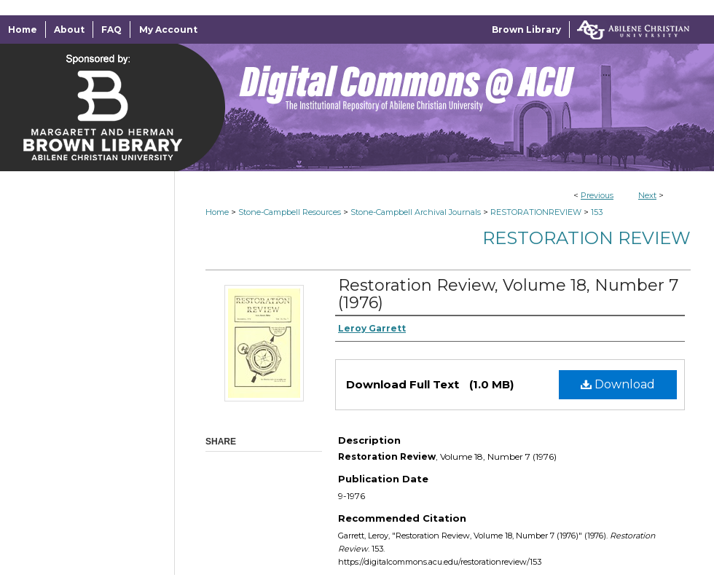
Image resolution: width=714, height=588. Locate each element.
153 (597, 212)
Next (647, 195)
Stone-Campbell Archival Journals (416, 212)
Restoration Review (586, 238)
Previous (597, 195)
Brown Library (526, 30)
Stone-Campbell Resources (290, 212)
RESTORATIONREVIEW (536, 212)
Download (618, 384)
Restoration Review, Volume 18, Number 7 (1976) (508, 294)
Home (217, 212)
